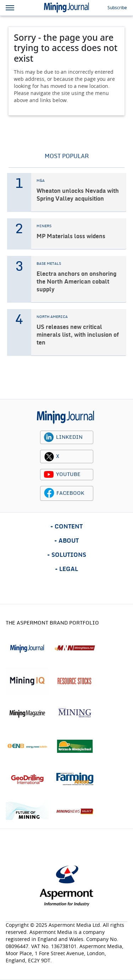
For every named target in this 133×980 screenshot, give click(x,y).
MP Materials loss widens (71, 236)
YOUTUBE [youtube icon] (68, 475)
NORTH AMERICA (52, 317)
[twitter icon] (49, 457)
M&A (41, 181)
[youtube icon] (49, 475)
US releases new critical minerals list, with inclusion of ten (78, 335)
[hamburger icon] (10, 8)
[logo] (65, 418)
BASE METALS (49, 264)
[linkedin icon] (49, 437)
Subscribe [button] (117, 8)
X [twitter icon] (58, 457)
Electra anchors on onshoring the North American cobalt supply (76, 282)
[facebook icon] (49, 493)
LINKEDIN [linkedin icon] (69, 437)
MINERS (44, 226)
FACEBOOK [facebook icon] (70, 493)
